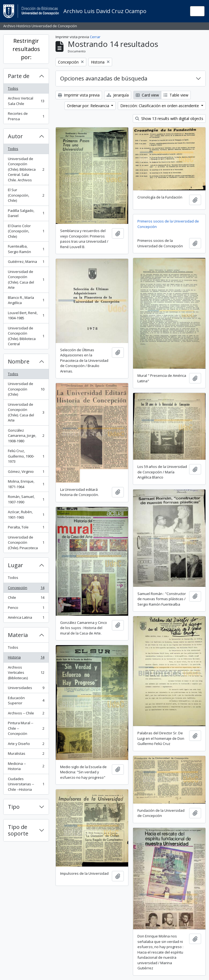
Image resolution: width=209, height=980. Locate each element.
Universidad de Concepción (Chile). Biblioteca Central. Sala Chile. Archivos (26, 169)
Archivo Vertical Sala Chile (26, 101)
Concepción (26, 589)
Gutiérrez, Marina (26, 263)
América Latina (26, 619)
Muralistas (26, 755)
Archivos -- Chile (26, 714)
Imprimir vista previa (79, 95)
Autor (15, 136)
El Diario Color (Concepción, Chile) (26, 231)
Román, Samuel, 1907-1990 (26, 499)
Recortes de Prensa (26, 116)
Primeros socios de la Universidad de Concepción (168, 224)
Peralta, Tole (26, 528)
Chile (26, 599)
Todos (13, 88)
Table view (176, 95)
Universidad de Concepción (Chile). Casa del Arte (26, 280)
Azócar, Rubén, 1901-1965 (26, 515)
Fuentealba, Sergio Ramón (26, 249)
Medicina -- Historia (26, 766)
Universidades (26, 689)
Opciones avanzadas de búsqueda (104, 78)
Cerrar (95, 37)
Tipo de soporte (18, 830)
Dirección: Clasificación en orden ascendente (160, 106)
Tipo (14, 807)
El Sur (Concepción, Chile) (26, 195)
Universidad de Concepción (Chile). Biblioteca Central (26, 336)
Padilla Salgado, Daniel (26, 213)
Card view (147, 95)
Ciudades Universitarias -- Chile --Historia (26, 784)
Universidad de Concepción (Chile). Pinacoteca (26, 542)
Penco (26, 609)
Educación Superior (26, 701)
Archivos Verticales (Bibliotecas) (26, 673)
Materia (18, 635)
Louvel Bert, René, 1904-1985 (26, 315)
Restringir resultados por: (26, 49)
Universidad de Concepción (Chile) (26, 389)
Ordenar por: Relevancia (89, 106)
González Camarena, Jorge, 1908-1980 (26, 436)
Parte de (19, 76)
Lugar (16, 565)
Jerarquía (118, 95)
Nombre (19, 361)
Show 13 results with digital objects (169, 118)
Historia (26, 658)
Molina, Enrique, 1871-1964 (26, 484)
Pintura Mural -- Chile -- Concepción (26, 728)
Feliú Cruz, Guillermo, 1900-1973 (26, 456)
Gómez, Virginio (26, 473)
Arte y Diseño (26, 745)
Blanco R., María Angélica (26, 300)
